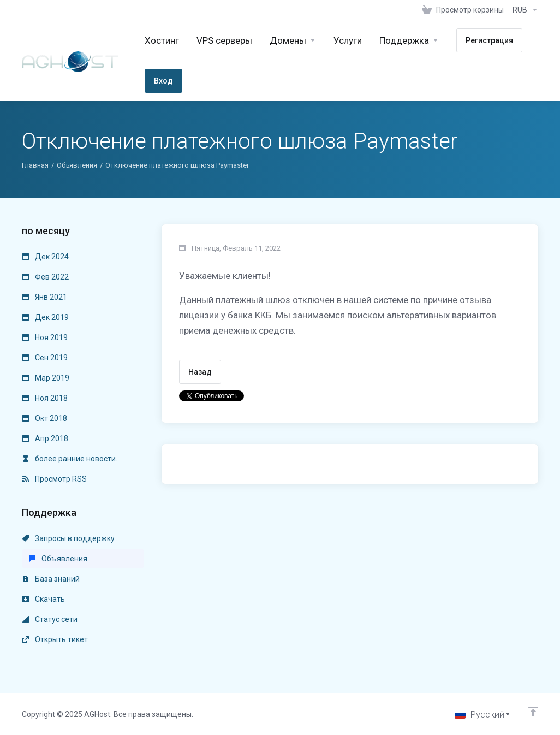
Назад (200, 372)
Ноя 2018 (45, 398)
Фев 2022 (46, 277)
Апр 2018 (45, 438)
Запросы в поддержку (68, 538)
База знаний (51, 579)
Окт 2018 (45, 418)
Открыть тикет (55, 639)
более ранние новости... (72, 459)
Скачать (44, 599)
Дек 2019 (46, 317)
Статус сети (50, 619)
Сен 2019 (45, 358)
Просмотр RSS (55, 479)
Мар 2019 (46, 378)
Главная (35, 165)
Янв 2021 (45, 297)
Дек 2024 (46, 257)
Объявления (77, 165)
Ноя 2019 (45, 337)
